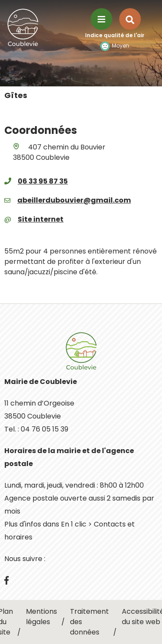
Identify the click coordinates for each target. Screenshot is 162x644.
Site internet (41, 219)
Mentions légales (41, 617)
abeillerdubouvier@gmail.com (74, 200)
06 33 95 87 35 (43, 181)
